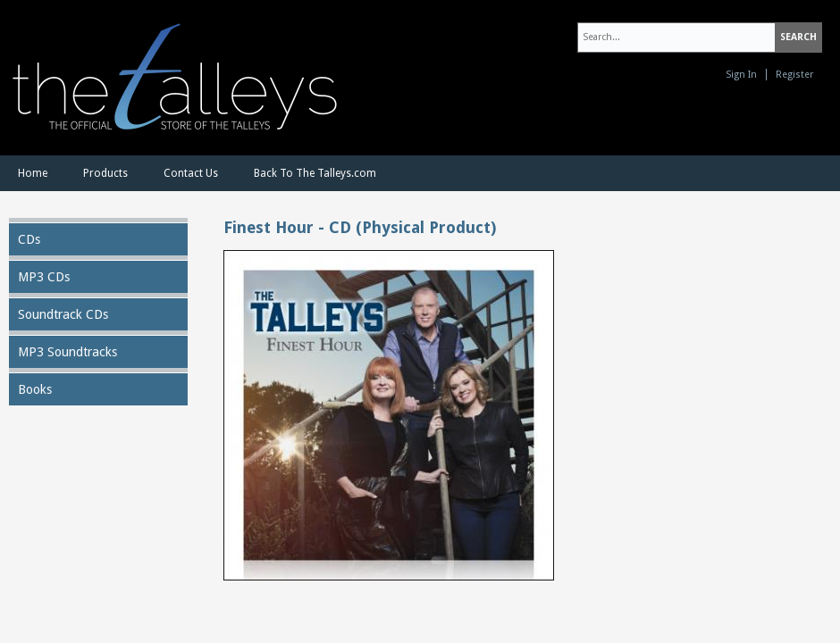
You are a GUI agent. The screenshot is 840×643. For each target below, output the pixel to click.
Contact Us (191, 173)
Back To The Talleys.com (315, 173)
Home (33, 173)
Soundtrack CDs (63, 314)
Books (35, 389)
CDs (29, 239)
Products (105, 173)
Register (794, 75)
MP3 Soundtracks (67, 352)
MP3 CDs (44, 277)
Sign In (741, 75)
